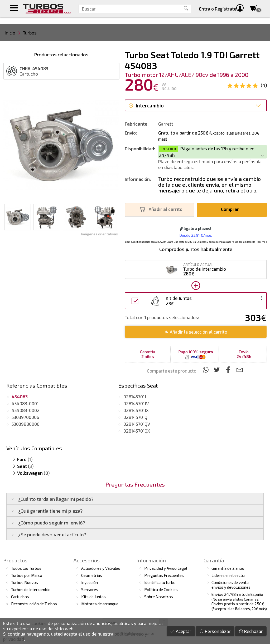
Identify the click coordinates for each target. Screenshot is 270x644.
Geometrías (92, 575)
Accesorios (86, 560)
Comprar (231, 209)
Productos (15, 560)
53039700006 (25, 417)
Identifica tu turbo (160, 582)
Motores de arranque (100, 604)
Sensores (90, 589)
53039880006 (25, 424)
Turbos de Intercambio (31, 589)
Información (151, 560)
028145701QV (137, 424)
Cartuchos (20, 597)
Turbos (30, 33)
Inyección (90, 582)
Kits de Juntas (93, 597)
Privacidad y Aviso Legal (166, 568)
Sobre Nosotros (159, 597)
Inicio (10, 33)
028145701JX (136, 410)
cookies (39, 623)
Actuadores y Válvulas (101, 568)
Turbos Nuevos (25, 582)
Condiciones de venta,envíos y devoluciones (231, 585)
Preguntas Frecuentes (164, 575)
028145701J (135, 397)
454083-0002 (26, 410)
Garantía (214, 560)
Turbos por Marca (27, 575)
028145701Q (135, 417)
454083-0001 (25, 403)
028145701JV (136, 403)
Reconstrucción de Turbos (34, 604)
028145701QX (137, 431)
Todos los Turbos (26, 568)
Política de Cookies (161, 589)
